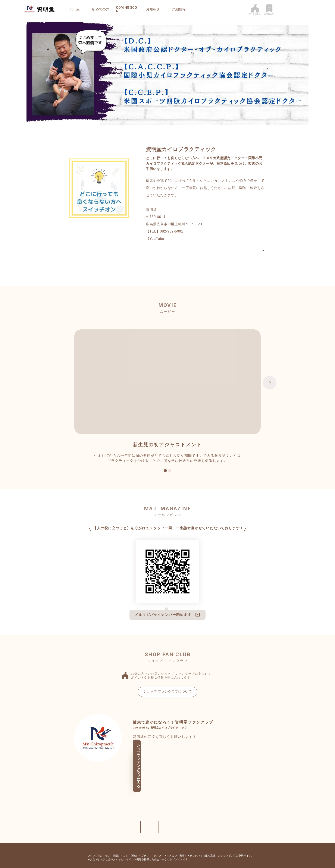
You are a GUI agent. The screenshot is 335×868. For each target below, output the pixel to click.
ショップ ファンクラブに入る (166, 763)
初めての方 (101, 9)
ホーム (75, 9)
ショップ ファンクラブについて (167, 699)
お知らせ (153, 9)
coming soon (126, 9)
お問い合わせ (127, 804)
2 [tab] (170, 478)
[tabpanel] (167, 404)
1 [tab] (165, 478)
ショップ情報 (86, 804)
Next (270, 390)
